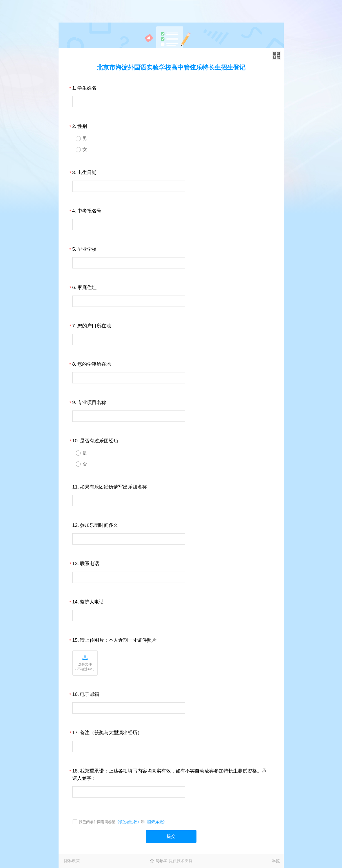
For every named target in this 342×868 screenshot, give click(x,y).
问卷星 (161, 861)
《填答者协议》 (128, 822)
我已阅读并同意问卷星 (97, 822)
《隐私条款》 (156, 822)
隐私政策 (72, 861)
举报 (276, 861)
